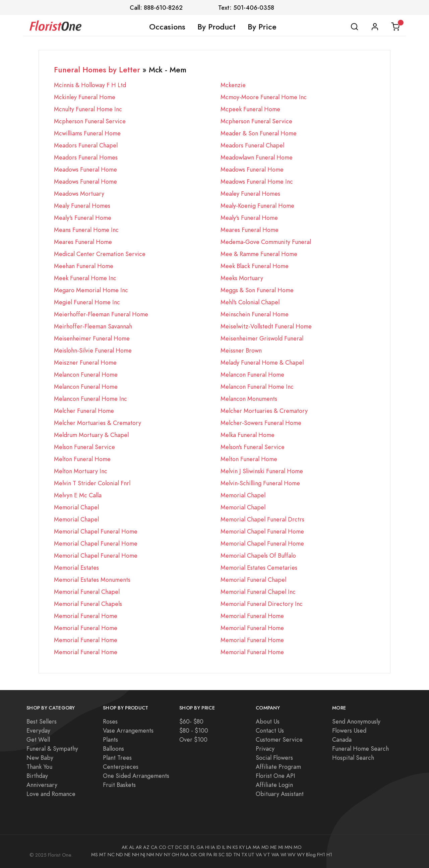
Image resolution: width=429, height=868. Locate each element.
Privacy (265, 749)
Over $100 (193, 739)
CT (171, 847)
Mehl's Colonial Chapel (250, 302)
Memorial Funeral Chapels (88, 604)
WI (283, 855)
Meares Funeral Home (250, 230)
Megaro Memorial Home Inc (91, 290)
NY (167, 855)
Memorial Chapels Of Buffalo (258, 555)
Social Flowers (274, 758)
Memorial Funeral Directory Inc (262, 604)
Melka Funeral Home (248, 435)
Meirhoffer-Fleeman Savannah (93, 326)
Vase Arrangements (128, 730)
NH (136, 855)
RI (215, 855)
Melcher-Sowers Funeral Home (261, 423)
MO (298, 847)
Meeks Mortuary (242, 278)
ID (219, 847)
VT (267, 855)
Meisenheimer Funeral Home (92, 338)
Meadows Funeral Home (85, 169)
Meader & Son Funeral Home (259, 133)
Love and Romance (51, 794)
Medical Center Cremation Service (100, 254)
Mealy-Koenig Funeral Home (257, 206)
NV (159, 855)
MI (281, 847)
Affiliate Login (274, 785)
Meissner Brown (241, 350)
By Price (262, 27)
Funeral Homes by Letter (97, 70)
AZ (146, 847)
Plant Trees (117, 758)
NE (128, 855)
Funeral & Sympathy (52, 749)
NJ (143, 855)
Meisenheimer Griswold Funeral (262, 338)
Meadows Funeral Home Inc (257, 181)
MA (256, 847)
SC (222, 855)
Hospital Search (353, 758)
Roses (110, 721)
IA (213, 847)
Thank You (39, 767)
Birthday (37, 776)
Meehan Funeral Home (84, 266)
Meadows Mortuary (79, 194)
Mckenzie (233, 85)
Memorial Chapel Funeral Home (96, 531)
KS (235, 847)
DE (186, 847)
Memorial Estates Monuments (92, 580)
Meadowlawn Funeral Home (257, 157)
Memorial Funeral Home (86, 616)
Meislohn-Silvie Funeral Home (93, 350)
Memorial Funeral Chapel (253, 580)
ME (273, 847)
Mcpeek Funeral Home (250, 109)
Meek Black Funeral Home (255, 266)
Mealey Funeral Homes (250, 194)
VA (259, 855)
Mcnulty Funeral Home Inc (88, 109)
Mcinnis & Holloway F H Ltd (90, 85)
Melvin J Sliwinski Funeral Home (262, 471)
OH (175, 855)
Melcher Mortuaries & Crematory (264, 411)
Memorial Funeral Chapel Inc (258, 592)
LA (249, 847)
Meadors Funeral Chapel (86, 145)
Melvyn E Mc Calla (78, 495)
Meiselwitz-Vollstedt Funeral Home (266, 326)
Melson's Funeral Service (253, 447)
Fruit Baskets (119, 785)
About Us (268, 721)
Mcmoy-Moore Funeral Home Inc (264, 97)
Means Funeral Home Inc (86, 230)
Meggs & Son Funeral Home (257, 290)
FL (193, 847)
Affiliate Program (278, 767)
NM (150, 855)
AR (139, 847)
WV (292, 855)
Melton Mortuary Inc (81, 471)
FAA (185, 855)
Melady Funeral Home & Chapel (262, 362)
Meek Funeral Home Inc (85, 278)
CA (154, 847)
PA (209, 855)
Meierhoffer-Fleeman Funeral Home (101, 314)
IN (229, 847)
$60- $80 (191, 721)
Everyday (38, 730)
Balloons (113, 749)
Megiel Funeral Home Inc (87, 302)
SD (229, 855)
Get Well (38, 739)
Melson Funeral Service (84, 447)
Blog (311, 855)
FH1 (321, 855)
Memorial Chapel (243, 495)
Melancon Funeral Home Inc (257, 387)
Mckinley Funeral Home (85, 97)
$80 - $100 (194, 730)
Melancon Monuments (249, 399)
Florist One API (275, 776)
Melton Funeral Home (82, 459)
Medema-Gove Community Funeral (266, 242)
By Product (217, 27)
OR (202, 855)
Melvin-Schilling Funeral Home (260, 483)
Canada (342, 739)
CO (163, 847)
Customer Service (279, 739)
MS (95, 855)
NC (111, 855)
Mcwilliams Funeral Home (87, 133)
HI (207, 847)
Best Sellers (42, 721)
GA (200, 847)
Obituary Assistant (280, 794)
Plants (110, 739)
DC (179, 847)
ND (119, 855)
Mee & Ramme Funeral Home (259, 254)
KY (242, 847)
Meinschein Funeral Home (255, 314)
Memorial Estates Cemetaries (259, 568)
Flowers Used (349, 730)
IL (224, 847)
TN (237, 855)
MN (288, 847)
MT (103, 855)
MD (265, 847)
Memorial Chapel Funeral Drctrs (262, 519)
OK (194, 855)
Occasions (167, 27)
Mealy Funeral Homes (82, 206)
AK (125, 847)
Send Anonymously (356, 721)
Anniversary (42, 785)
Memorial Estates (76, 568)
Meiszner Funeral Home (85, 362)
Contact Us (270, 730)
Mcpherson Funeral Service (90, 121)
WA (275, 855)
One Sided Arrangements (136, 776)
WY (301, 855)
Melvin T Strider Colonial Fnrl (92, 483)
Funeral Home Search (360, 749)
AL (132, 847)
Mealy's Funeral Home (83, 218)
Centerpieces (121, 767)
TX (244, 855)
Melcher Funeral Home (84, 411)
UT (251, 855)
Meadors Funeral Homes (86, 157)
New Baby (40, 758)
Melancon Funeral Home (86, 375)
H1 (329, 855)
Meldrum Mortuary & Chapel (91, 435)
